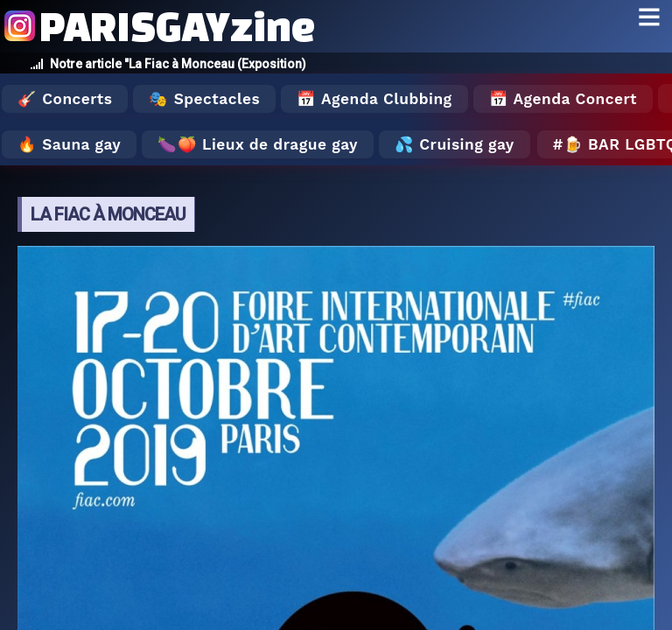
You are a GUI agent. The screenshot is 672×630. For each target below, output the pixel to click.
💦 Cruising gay (455, 144)
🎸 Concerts (65, 99)
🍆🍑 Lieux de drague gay (258, 144)
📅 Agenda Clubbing (374, 99)
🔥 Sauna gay (69, 144)
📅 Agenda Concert (563, 99)
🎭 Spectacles (204, 99)
